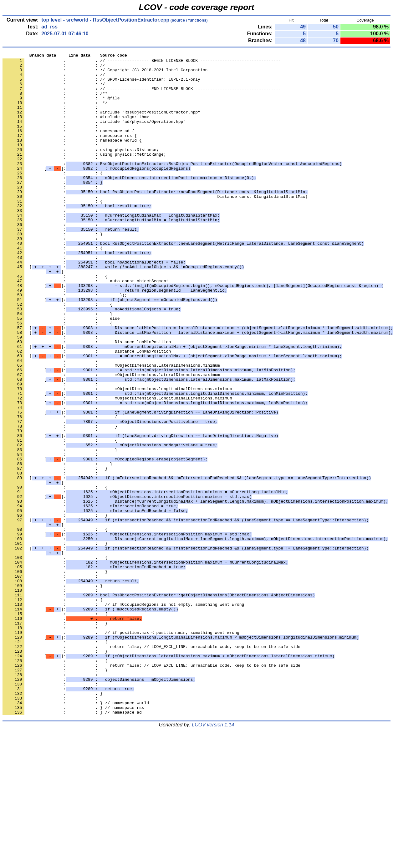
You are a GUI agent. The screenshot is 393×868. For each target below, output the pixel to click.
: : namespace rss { (70, 152)
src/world (77, 20)
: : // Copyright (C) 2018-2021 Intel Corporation (105, 73)
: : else (61, 372)
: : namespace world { (72, 158)
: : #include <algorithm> (76, 130)
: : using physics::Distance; (81, 169)
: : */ (55, 113)
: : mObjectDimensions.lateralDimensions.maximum (111, 439)
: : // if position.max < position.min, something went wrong (121, 749)
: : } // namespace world (76, 833)
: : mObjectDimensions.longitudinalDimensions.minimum (117, 456)
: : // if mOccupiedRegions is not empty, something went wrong (123, 715)
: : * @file (61, 107)
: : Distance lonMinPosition (87, 400)
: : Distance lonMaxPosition (87, 411)
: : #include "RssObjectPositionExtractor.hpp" (101, 124)
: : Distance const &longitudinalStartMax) (155, 225)
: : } (53, 270)
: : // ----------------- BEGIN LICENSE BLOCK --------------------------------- (142, 62)
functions (197, 20)
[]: (97, 192)
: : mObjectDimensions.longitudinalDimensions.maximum (117, 467)
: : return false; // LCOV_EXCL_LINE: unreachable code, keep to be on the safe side (151, 765)
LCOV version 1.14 (213, 857)
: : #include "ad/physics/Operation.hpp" (94, 135)
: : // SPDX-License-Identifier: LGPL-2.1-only (101, 85)
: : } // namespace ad (72, 844)
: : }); (65, 344)
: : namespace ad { (68, 147)
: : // (54, 68)
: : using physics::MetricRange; (84, 175)
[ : (123, 310)
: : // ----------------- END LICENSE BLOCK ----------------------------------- (142, 96)
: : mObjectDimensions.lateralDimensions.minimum (111, 428)
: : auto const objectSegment (85, 327)
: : (51, 118)
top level (51, 20)
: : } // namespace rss (73, 839)
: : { (53, 197)
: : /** (55, 102)
